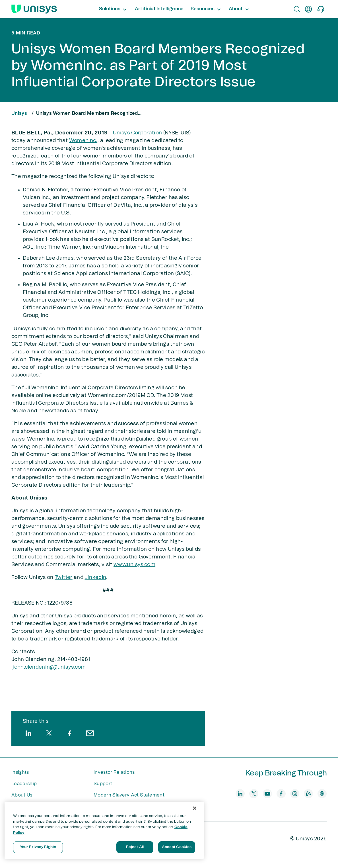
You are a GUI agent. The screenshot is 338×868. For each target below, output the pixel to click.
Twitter (64, 578)
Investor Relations (114, 772)
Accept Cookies (177, 847)
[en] (308, 9)
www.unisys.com (134, 565)
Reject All (135, 847)
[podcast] (322, 794)
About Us (22, 795)
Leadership (24, 784)
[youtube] (267, 794)
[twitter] (49, 733)
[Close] (195, 808)
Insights (20, 772)
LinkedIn (95, 578)
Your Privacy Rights (38, 847)
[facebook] (69, 733)
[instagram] (295, 794)
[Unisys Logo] (34, 9)
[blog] (308, 794)
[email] (90, 733)
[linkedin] (28, 733)
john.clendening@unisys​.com (49, 667)
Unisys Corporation (137, 133)
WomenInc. (83, 141)
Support (103, 784)
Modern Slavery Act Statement (129, 795)
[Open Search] (297, 9)
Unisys (19, 113)
